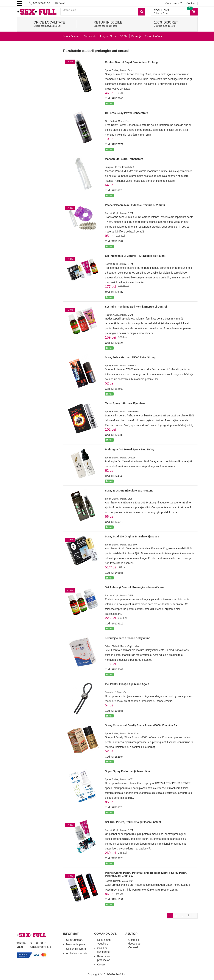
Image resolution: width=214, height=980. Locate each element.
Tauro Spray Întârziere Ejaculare (125, 403)
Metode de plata (76, 944)
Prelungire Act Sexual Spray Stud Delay (130, 449)
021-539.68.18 (39, 3)
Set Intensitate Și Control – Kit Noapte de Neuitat (135, 256)
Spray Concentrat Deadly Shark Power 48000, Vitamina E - (141, 725)
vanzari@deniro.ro (40, 947)
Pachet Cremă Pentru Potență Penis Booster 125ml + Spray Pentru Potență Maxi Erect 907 (146, 874)
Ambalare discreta (77, 953)
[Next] (194, 916)
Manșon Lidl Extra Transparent (124, 159)
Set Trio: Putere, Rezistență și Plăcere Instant (133, 822)
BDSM (124, 36)
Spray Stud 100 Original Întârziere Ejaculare (132, 536)
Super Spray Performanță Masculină (127, 771)
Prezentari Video (154, 36)
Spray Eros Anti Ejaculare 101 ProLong (129, 491)
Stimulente (90, 36)
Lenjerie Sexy (108, 36)
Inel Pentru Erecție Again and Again (127, 684)
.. (182, 915)
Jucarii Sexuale (71, 36)
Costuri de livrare (76, 949)
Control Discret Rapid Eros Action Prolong (131, 62)
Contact (191, 3)
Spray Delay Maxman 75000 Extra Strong (130, 357)
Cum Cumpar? (75, 940)
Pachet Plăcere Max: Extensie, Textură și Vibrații (135, 205)
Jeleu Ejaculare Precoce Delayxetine (128, 638)
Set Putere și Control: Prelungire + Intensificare (134, 587)
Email (60, 3)
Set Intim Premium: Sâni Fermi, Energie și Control (136, 307)
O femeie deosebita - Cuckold (135, 944)
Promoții (136, 36)
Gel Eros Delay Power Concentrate (126, 113)
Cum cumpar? (174, 3)
